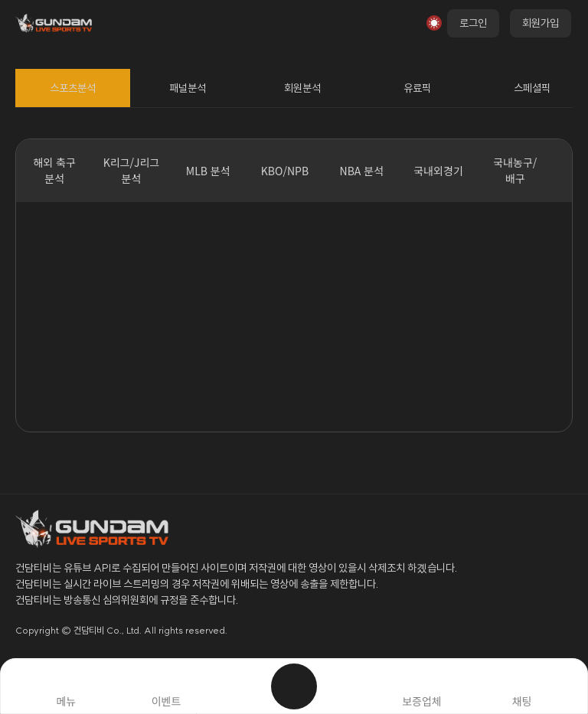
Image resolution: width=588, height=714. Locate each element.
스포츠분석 (73, 88)
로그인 (473, 23)
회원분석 (302, 88)
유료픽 (417, 88)
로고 (61, 23)
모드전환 (434, 23)
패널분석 (188, 88)
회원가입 (541, 23)
